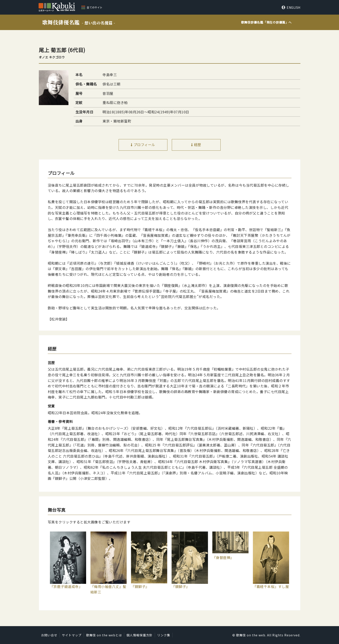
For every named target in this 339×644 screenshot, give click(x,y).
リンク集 (164, 635)
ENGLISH (294, 7)
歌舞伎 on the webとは (104, 635)
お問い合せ (49, 635)
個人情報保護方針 (140, 635)
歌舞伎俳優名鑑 (79, 22)
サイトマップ (72, 635)
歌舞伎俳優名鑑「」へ (266, 22)
